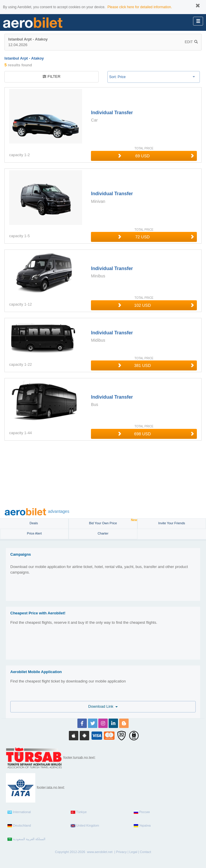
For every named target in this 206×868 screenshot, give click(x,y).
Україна (142, 826)
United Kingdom (85, 826)
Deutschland (19, 826)
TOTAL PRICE (144, 148)
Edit (191, 42)
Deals (34, 523)
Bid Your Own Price (113, 522)
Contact (145, 852)
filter (52, 76)
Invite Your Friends (172, 523)
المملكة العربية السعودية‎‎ (26, 839)
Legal (133, 852)
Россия (142, 812)
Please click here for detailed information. (140, 7)
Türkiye (79, 812)
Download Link (103, 706)
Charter (103, 533)
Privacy (121, 852)
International (19, 812)
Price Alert (34, 533)
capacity (16, 155)
